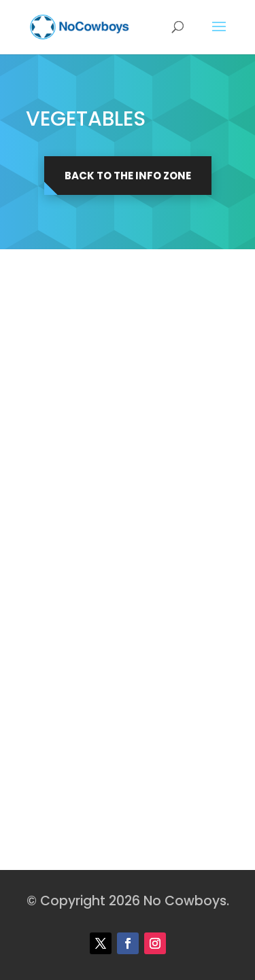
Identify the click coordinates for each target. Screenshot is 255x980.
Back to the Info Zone (128, 176)
